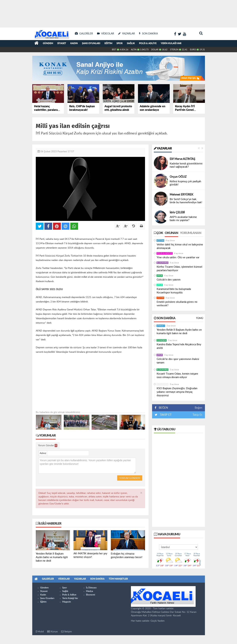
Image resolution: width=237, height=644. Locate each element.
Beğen (198, 408)
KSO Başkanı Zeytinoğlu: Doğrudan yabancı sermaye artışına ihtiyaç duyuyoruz (177, 392)
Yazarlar (163, 149)
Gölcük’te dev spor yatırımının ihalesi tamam (178, 361)
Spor (120, 43)
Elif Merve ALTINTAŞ (182, 159)
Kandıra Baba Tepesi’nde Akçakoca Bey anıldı (179, 346)
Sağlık (131, 43)
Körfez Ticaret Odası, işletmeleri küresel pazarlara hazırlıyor (179, 269)
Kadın (74, 43)
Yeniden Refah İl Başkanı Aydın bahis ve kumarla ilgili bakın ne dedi (179, 332)
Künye (52, 632)
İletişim (67, 632)
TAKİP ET (165, 415)
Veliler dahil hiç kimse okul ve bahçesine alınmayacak (180, 246)
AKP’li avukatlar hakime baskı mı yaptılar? (183, 219)
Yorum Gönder (48, 446)
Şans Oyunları (91, 43)
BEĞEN (163, 408)
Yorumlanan (191, 233)
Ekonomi (90, 595)
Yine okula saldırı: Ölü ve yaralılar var (178, 258)
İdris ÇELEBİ (177, 212)
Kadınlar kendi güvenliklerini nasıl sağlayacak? (186, 165)
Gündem (48, 43)
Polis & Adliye (148, 43)
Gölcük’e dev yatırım (169, 280)
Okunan (171, 233)
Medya (90, 591)
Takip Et (197, 415)
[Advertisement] (119, 12)
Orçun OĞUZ (178, 177)
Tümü (200, 318)
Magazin (67, 602)
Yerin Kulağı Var (171, 43)
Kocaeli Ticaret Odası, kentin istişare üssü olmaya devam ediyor (177, 376)
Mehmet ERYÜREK (181, 195)
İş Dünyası (162, 263)
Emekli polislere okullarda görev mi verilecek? (177, 304)
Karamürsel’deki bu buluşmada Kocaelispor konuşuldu (174, 291)
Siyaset (62, 43)
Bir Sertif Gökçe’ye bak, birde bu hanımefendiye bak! (186, 201)
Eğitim (108, 43)
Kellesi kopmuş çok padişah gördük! (185, 183)
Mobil (40, 632)
